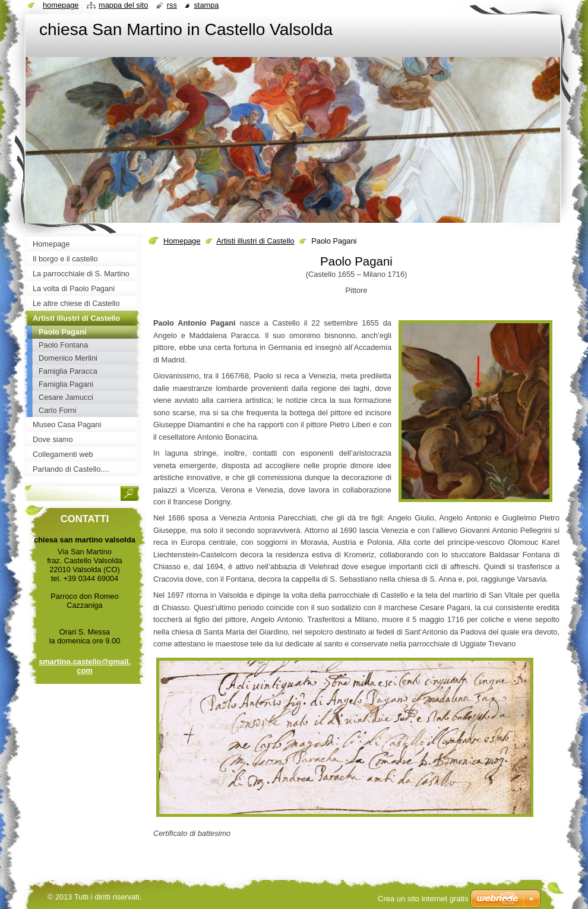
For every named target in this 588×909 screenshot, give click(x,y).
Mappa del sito (123, 5)
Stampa (206, 5)
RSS (172, 5)
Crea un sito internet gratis (423, 899)
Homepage (182, 241)
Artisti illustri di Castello (255, 241)
